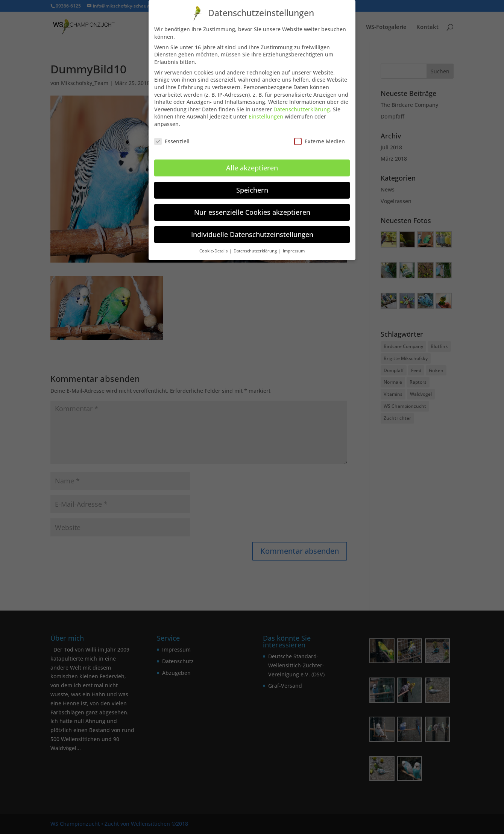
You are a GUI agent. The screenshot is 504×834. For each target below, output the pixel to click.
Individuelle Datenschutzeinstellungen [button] (252, 232)
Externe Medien (320, 139)
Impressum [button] (294, 249)
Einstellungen (266, 115)
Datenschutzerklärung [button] (256, 249)
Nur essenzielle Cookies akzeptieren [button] (252, 210)
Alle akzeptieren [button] (252, 166)
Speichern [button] (252, 188)
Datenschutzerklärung (302, 107)
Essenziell (172, 139)
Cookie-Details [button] (214, 249)
